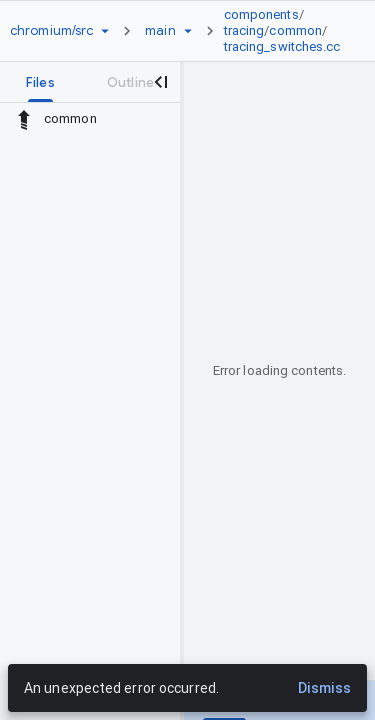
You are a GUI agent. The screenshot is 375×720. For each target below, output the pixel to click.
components (261, 14)
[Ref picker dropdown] (188, 31)
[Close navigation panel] (160, 82)
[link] (287, 31)
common (295, 30)
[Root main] (160, 31)
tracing (244, 30)
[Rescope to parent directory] (24, 119)
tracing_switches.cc (282, 46)
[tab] (40, 82)
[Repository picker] (105, 31)
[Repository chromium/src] (51, 31)
